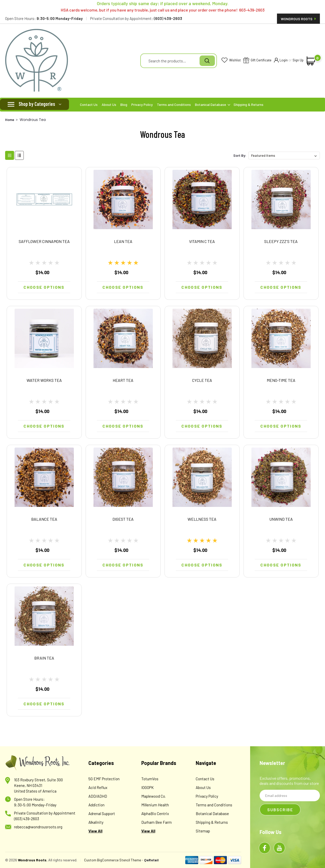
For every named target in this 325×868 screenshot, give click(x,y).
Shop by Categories (37, 104)
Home (10, 120)
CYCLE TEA (202, 380)
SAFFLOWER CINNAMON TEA (44, 241)
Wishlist (231, 60)
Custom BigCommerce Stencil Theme (113, 860)
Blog (124, 104)
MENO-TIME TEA (281, 380)
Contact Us (89, 104)
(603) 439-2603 (27, 819)
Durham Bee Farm (156, 822)
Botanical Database (213, 104)
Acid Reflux (98, 787)
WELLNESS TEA (202, 519)
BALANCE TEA (44, 519)
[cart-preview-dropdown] (311, 61)
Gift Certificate (257, 60)
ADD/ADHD (98, 796)
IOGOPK (148, 787)
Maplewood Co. (154, 796)
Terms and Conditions (174, 104)
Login (281, 60)
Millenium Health (155, 805)
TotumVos (150, 779)
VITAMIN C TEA (202, 241)
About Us (109, 104)
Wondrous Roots (298, 19)
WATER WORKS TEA (44, 380)
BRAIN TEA (44, 658)
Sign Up (298, 60)
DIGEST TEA (123, 519)
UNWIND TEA (281, 519)
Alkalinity (96, 822)
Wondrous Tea (33, 120)
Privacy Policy (142, 104)
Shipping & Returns (248, 104)
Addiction (96, 805)
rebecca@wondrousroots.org (38, 827)
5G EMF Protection (104, 779)
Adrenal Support (102, 814)
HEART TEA (123, 380)
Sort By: (240, 155)
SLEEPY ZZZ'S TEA (281, 241)
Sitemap (203, 831)
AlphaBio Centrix (155, 814)
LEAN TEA (123, 241)
